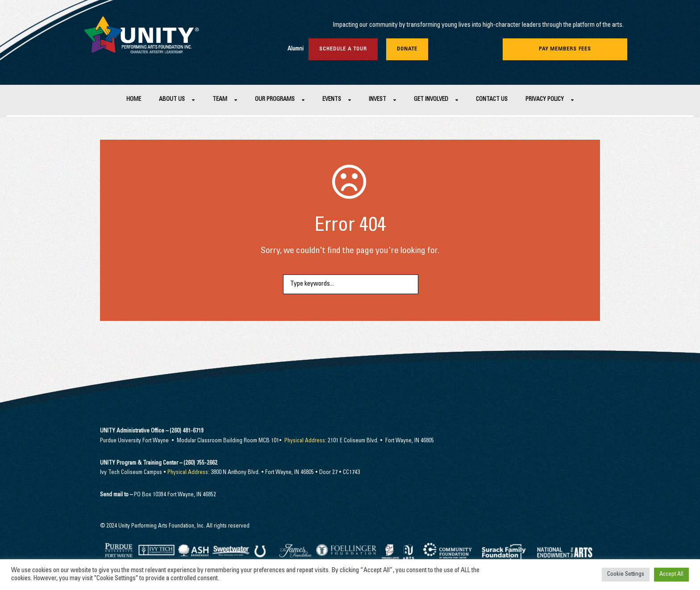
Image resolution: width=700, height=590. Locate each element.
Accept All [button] (671, 575)
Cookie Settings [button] (626, 575)
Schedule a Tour (343, 49)
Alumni (296, 49)
